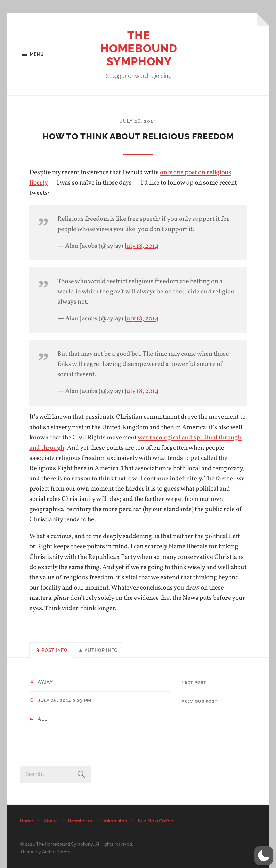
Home (27, 821)
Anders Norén (56, 852)
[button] (264, 856)
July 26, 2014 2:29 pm (65, 701)
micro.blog (115, 821)
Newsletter (80, 821)
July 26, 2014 (138, 121)
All (43, 719)
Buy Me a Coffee (156, 821)
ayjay (45, 682)
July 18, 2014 (141, 246)
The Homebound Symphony (139, 48)
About (50, 821)
